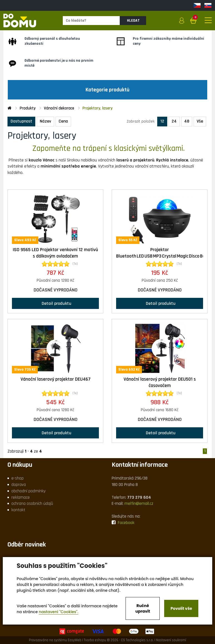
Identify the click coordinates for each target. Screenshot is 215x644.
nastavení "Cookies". (59, 612)
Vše (200, 121)
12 (162, 121)
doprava (19, 485)
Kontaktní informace (140, 465)
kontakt (18, 510)
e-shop (17, 478)
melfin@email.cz (139, 504)
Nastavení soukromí (171, 640)
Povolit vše (181, 608)
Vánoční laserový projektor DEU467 (56, 379)
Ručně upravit (143, 608)
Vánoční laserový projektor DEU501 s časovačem (160, 382)
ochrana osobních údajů (32, 504)
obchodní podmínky (28, 491)
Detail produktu (55, 303)
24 (174, 121)
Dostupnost (21, 121)
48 (187, 121)
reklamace (21, 497)
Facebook (123, 523)
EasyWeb (75, 640)
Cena (63, 121)
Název (45, 121)
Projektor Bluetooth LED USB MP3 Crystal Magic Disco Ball (162, 253)
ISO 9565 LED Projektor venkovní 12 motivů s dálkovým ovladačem (55, 253)
